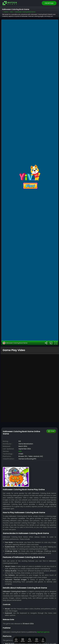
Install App (49, 3)
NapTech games (43, 615)
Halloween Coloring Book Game (15, 326)
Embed (51, 414)
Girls (20, 434)
